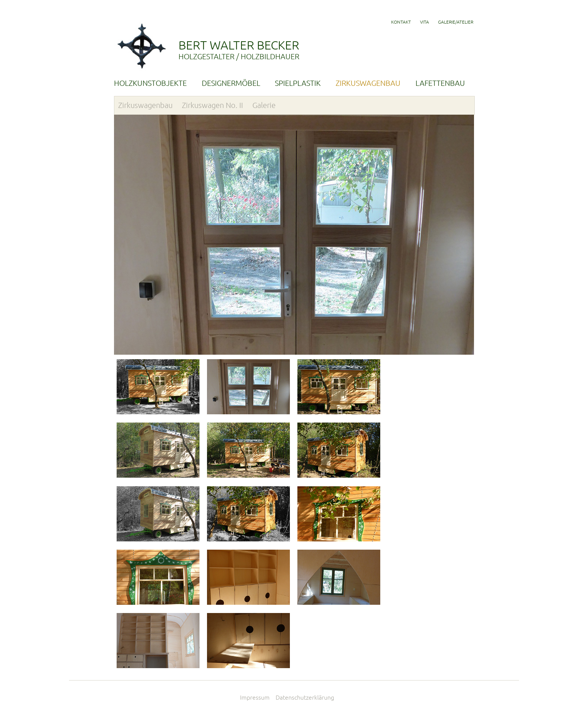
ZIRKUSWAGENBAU (368, 83)
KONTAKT (401, 22)
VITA (424, 22)
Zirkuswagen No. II (212, 105)
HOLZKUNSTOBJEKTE (150, 83)
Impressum (255, 697)
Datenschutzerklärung (305, 697)
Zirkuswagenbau (145, 105)
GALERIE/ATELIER (456, 22)
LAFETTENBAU (440, 83)
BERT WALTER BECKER (326, 50)
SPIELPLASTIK (298, 83)
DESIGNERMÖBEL (231, 83)
